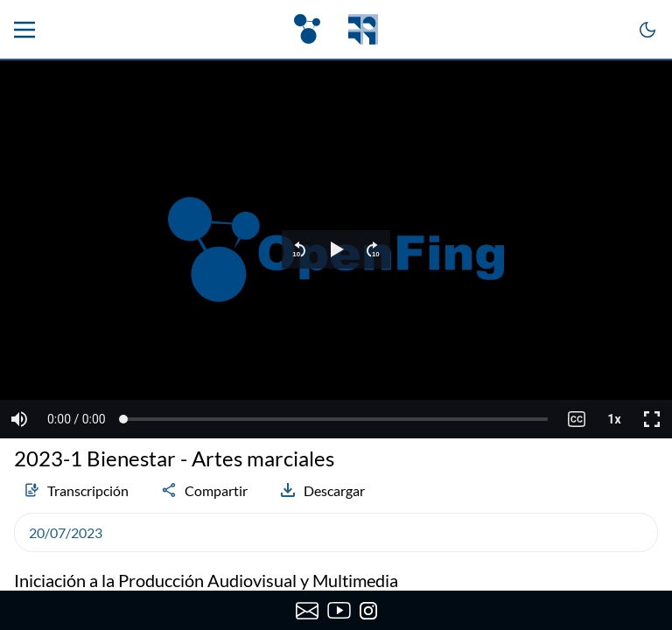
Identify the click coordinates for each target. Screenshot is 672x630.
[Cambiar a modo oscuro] (647, 30)
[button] (299, 249)
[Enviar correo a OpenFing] (307, 611)
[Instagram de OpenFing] (368, 611)
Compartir (204, 490)
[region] (336, 249)
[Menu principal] (24, 30)
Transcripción (76, 490)
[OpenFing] (336, 29)
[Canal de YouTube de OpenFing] (339, 611)
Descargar (322, 490)
